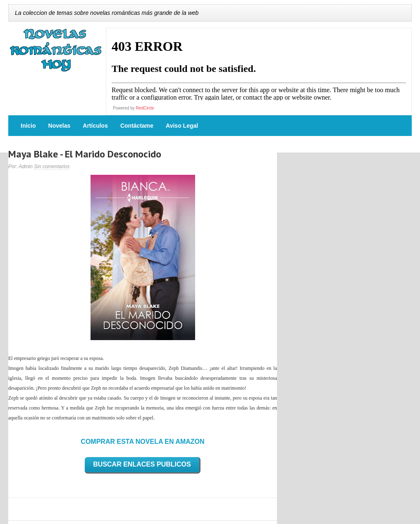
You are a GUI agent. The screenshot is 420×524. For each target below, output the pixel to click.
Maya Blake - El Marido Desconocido (85, 154)
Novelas (60, 126)
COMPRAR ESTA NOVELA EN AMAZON (142, 442)
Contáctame (137, 126)
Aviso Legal (182, 126)
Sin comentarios (52, 167)
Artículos (95, 126)
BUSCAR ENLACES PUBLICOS (142, 464)
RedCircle (145, 108)
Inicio (28, 126)
